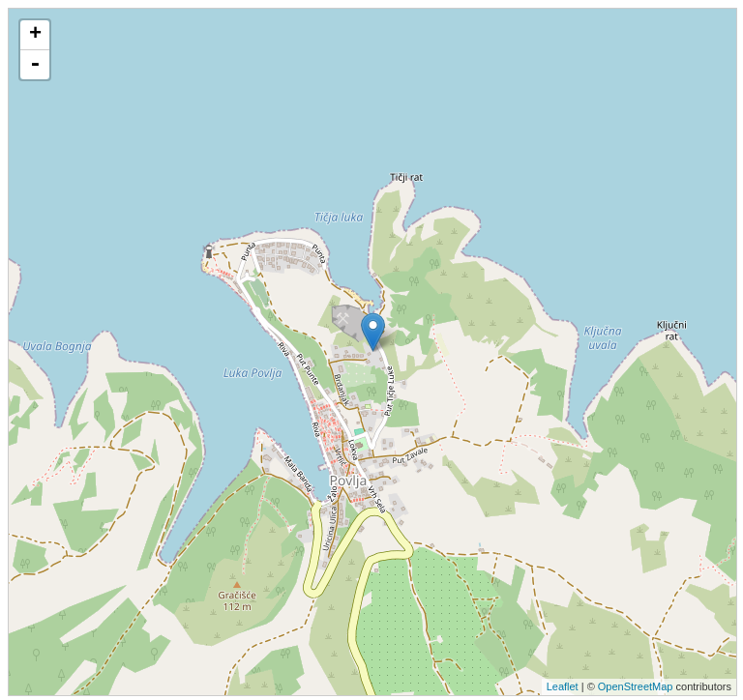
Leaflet (563, 686)
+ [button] (35, 35)
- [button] (35, 65)
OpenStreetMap (636, 686)
